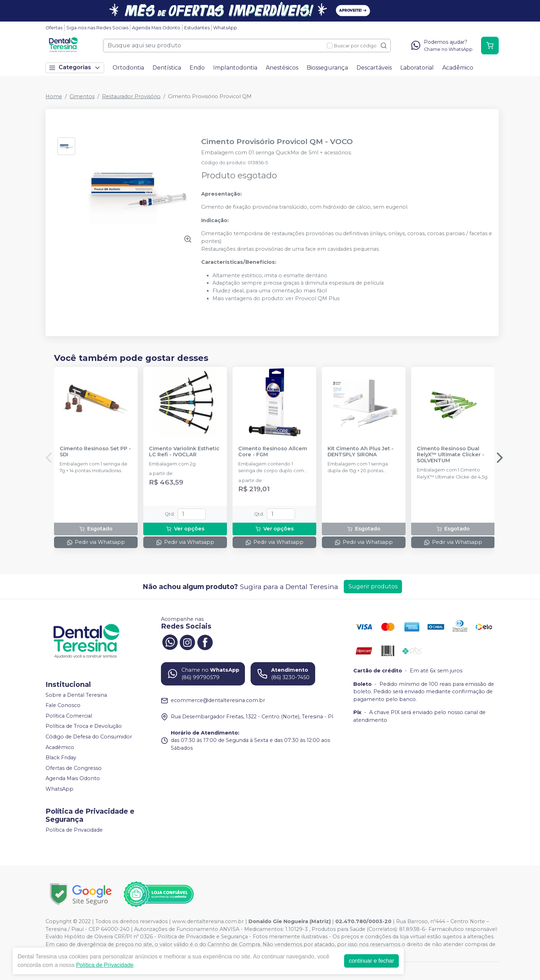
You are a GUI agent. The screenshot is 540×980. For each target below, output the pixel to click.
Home (54, 96)
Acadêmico (458, 68)
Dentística (167, 68)
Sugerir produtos (373, 586)
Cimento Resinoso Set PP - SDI (95, 452)
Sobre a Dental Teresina (76, 695)
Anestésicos (282, 68)
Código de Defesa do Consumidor (89, 737)
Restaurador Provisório (131, 96)
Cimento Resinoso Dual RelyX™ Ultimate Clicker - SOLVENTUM (451, 455)
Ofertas (54, 28)
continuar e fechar (371, 961)
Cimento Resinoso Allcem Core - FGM (273, 452)
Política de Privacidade (74, 830)
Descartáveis (374, 68)
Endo (197, 68)
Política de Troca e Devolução (84, 726)
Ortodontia (128, 68)
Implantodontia (235, 68)
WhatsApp (225, 28)
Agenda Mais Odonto (156, 28)
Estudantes (197, 28)
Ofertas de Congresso (74, 768)
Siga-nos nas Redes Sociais (97, 28)
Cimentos (82, 96)
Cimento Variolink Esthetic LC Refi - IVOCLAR (184, 452)
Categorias (75, 68)
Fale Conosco (63, 705)
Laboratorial (417, 68)
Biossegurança (327, 68)
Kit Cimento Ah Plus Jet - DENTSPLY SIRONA (361, 452)
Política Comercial (69, 716)
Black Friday (61, 758)
